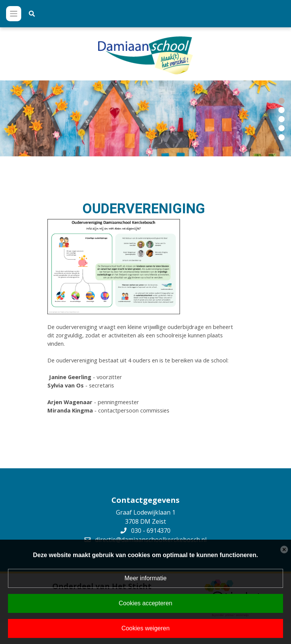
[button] (282, 100)
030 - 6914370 (151, 531)
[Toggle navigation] (14, 14)
